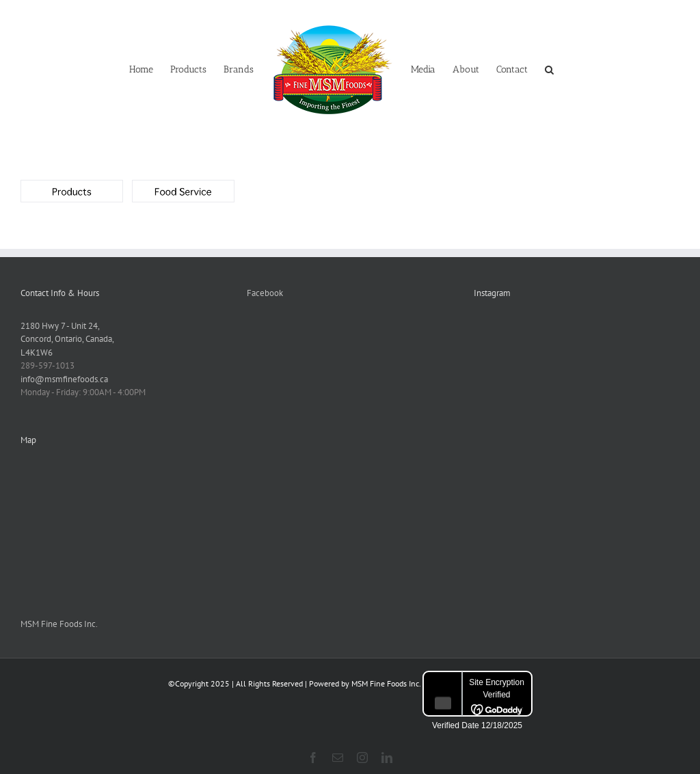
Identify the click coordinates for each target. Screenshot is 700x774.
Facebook (265, 293)
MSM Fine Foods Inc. (59, 624)
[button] (549, 68)
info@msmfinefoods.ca (64, 379)
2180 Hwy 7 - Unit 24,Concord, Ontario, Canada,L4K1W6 (67, 339)
